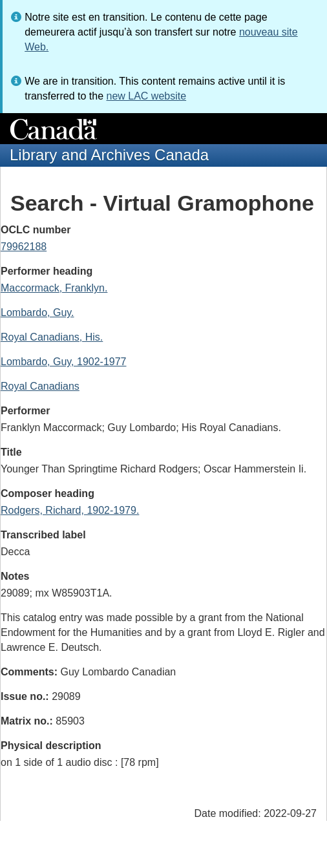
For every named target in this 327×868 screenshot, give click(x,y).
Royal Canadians (40, 386)
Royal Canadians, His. (52, 337)
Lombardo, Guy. (37, 312)
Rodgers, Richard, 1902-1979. (70, 510)
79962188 (24, 247)
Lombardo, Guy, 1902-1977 (64, 362)
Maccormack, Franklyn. (54, 288)
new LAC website (146, 96)
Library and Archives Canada (109, 155)
